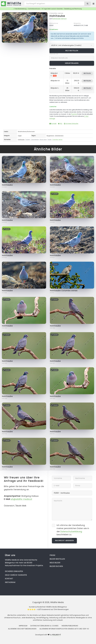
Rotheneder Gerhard (59, 19)
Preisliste (74, 114)
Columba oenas (56, 13)
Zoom (42, 15)
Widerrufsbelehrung (70, 626)
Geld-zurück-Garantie (16, 575)
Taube (49, 140)
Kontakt (53, 124)
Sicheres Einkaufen (71, 124)
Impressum (23, 626)
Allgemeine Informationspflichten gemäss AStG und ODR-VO (64, 629)
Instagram (10, 582)
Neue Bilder (55, 563)
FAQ (60, 124)
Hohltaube (57, 16)
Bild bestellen (72, 51)
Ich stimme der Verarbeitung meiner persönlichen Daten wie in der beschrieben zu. (73, 530)
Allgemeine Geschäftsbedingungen (22, 629)
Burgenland (50, 136)
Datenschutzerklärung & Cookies (44, 626)
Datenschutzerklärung (71, 532)
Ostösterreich (59, 136)
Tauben (28, 140)
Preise (52, 555)
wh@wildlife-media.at (21, 499)
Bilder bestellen (57, 559)
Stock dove (43, 140)
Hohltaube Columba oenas (64, 291)
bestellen (87, 73)
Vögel (20, 136)
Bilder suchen (56, 566)
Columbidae (35, 140)
